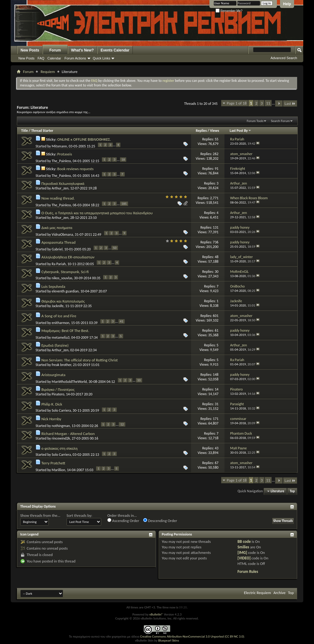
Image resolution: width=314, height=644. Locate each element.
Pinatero (58, 394)
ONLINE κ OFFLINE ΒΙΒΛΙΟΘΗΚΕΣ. (84, 139)
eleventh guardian (65, 291)
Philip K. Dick (52, 404)
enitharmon (61, 323)
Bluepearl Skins (169, 640)
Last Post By (241, 131)
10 (139, 380)
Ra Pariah (59, 264)
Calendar (54, 58)
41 (122, 321)
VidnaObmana (63, 234)
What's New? (82, 50)
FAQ (41, 58)
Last (290, 103)
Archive (280, 593)
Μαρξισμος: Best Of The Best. (65, 331)
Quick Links (102, 58)
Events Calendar (115, 50)
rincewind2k (61, 438)
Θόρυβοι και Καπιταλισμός (63, 301)
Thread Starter (42, 131)
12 (122, 424)
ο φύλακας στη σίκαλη (59, 448)
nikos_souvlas (62, 278)
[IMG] (242, 553)
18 (123, 160)
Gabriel (57, 249)
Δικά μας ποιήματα (57, 228)
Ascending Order (123, 520)
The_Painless (61, 161)
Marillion (59, 470)
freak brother (62, 365)
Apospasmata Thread (58, 242)
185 (124, 204)
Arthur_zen (60, 188)
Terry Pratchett (53, 463)
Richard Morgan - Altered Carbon (68, 434)
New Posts (30, 50)
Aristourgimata (53, 375)
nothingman (61, 426)
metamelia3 (61, 337)
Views (215, 131)
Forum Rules (248, 572)
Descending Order (160, 520)
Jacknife (58, 306)
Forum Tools (255, 121)
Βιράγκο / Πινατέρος (58, 389)
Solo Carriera (61, 410)
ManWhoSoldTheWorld (69, 382)
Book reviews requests (75, 169)
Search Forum (281, 121)
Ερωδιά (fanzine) (55, 345)
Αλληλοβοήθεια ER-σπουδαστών (68, 257)
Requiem (48, 72)
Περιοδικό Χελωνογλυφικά (63, 183)
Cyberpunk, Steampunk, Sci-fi (65, 272)
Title (25, 131)
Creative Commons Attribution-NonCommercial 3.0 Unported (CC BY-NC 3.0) (192, 636)
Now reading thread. (58, 198)
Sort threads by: (79, 515)
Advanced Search (284, 58)
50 (115, 248)
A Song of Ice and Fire (59, 316)
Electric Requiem (257, 593)
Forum (55, 50)
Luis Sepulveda (53, 286)
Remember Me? (229, 11)
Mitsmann (59, 146)
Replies (201, 131)
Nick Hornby (51, 419)
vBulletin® (156, 614)
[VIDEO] (244, 558)
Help (287, 4)
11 (268, 103)
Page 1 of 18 (237, 103)
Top (292, 491)
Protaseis (65, 154)
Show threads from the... (40, 515)
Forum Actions (75, 58)
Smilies (243, 547)
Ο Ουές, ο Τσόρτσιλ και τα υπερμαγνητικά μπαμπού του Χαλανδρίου (97, 213)
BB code (244, 541)
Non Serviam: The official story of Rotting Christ (80, 360)
